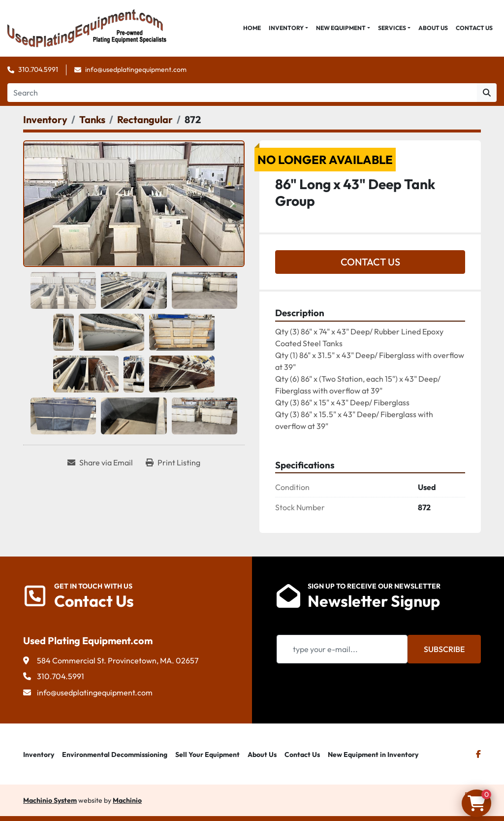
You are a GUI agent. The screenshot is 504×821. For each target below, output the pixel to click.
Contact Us (474, 28)
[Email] (342, 649)
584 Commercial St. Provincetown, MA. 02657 (118, 660)
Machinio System (50, 800)
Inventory (286, 28)
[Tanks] (92, 119)
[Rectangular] (145, 119)
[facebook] (478, 754)
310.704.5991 (38, 69)
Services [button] (392, 28)
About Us (433, 28)
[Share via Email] (100, 462)
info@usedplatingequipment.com (136, 69)
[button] (288, 28)
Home (252, 28)
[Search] (242, 93)
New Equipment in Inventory (373, 755)
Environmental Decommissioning (115, 755)
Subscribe (444, 649)
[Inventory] (45, 119)
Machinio (127, 800)
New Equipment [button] (341, 28)
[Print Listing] (173, 462)
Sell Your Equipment (207, 755)
